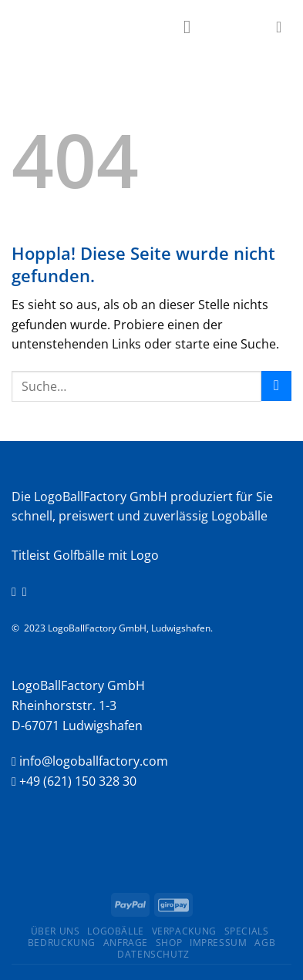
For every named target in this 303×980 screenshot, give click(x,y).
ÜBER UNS (56, 931)
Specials (247, 931)
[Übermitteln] (276, 386)
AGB (265, 943)
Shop (169, 943)
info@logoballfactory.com (94, 761)
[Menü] (193, 27)
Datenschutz (153, 954)
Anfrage (126, 943)
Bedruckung (62, 943)
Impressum (219, 943)
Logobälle (116, 931)
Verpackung (184, 931)
